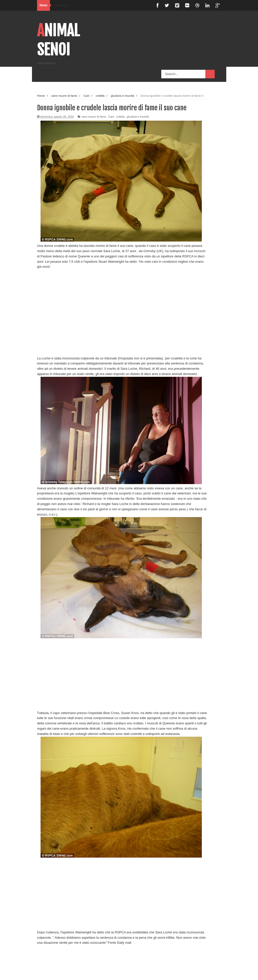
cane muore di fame (94, 117)
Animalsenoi (58, 40)
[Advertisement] (123, 310)
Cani (111, 117)
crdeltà (120, 117)
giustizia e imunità (138, 117)
